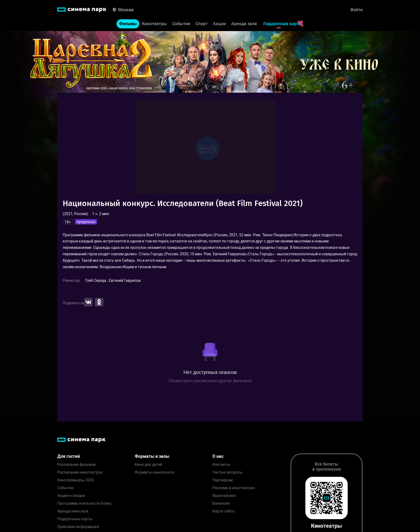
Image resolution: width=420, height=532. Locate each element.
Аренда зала (244, 24)
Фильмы (128, 24)
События (181, 24)
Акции (219, 24)
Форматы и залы (152, 456)
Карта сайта (224, 511)
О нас (218, 456)
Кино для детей (148, 465)
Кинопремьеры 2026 (76, 480)
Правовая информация (78, 527)
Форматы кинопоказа (155, 472)
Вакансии (221, 503)
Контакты (221, 465)
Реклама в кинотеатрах (234, 488)
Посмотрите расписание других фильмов (210, 381)
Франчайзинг (224, 496)
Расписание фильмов (77, 465)
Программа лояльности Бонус (85, 503)
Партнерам (222, 480)
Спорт (202, 24)
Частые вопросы (228, 472)
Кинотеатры (154, 24)
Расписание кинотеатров (80, 472)
